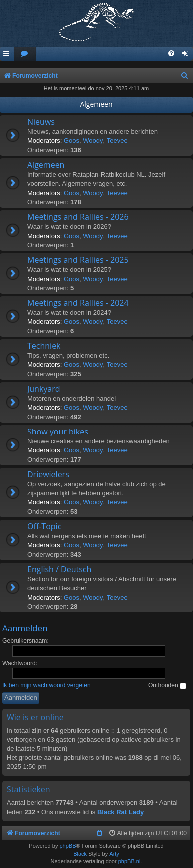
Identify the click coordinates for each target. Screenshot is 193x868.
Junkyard (44, 389)
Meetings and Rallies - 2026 (78, 217)
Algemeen (96, 104)
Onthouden (167, 685)
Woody (93, 141)
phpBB (68, 846)
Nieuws (41, 122)
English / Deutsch (59, 569)
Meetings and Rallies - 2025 (78, 260)
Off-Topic (44, 526)
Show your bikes (58, 432)
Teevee (117, 141)
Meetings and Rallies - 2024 (78, 303)
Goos (72, 141)
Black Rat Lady (121, 812)
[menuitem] (25, 54)
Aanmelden (25, 628)
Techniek (44, 346)
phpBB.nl (130, 861)
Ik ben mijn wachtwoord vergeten (47, 685)
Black (80, 854)
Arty (114, 854)
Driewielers (48, 474)
